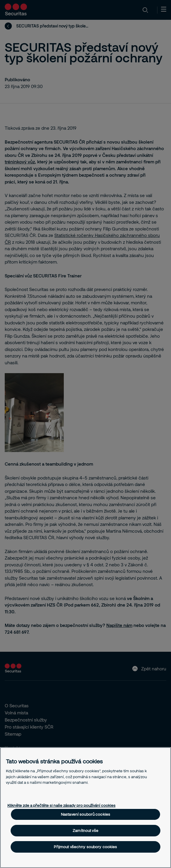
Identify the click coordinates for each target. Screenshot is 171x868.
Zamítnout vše (85, 830)
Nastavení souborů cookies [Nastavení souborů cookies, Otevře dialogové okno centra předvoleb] (85, 814)
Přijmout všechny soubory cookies (85, 847)
